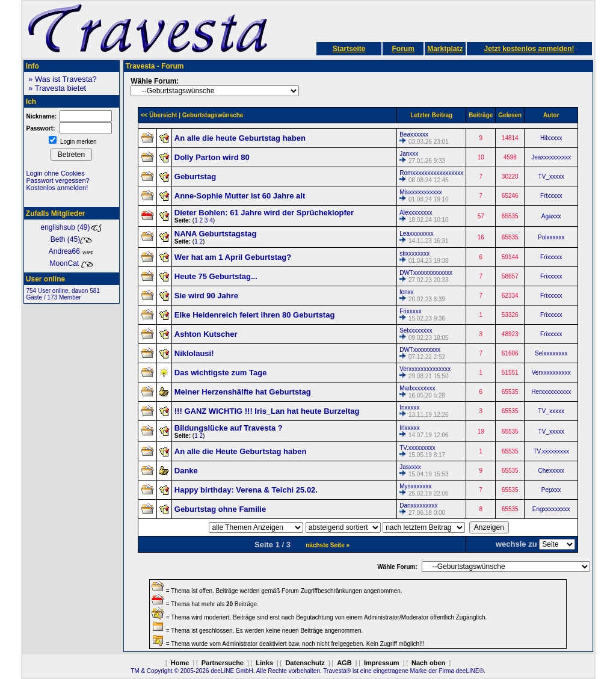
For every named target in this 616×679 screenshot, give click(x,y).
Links (264, 663)
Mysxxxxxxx (415, 486)
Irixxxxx (409, 407)
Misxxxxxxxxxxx (421, 192)
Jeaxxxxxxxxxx (551, 157)
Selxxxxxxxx (416, 330)
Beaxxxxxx (414, 134)
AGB (344, 663)
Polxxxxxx (551, 237)
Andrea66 (71, 251)
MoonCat (71, 263)
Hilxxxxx (551, 138)
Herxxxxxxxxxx (551, 392)
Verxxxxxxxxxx (551, 373)
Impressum (382, 663)
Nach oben (428, 663)
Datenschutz (305, 663)
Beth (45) (71, 239)
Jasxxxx (410, 467)
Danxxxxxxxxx (418, 505)
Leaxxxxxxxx (417, 234)
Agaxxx (551, 216)
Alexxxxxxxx (416, 213)
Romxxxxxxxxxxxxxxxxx (431, 173)
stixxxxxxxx (414, 253)
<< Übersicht (159, 115)
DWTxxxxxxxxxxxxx (426, 273)
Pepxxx (551, 490)
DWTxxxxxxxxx (420, 350)
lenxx (406, 292)
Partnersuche (223, 663)
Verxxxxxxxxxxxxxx (425, 369)
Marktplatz (445, 49)
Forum (403, 49)
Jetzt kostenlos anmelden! (529, 49)
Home (180, 663)
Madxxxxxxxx (417, 388)
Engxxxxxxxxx (551, 509)
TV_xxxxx (551, 177)
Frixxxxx (551, 196)
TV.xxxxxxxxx (417, 448)
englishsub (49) (71, 227)
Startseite (349, 49)
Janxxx (409, 154)
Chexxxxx (551, 471)
